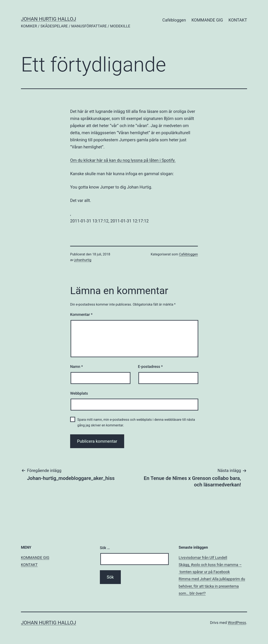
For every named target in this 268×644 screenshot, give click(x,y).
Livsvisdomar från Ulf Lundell (203, 558)
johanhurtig (83, 260)
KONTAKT (238, 20)
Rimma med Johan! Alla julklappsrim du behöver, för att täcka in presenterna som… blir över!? (212, 586)
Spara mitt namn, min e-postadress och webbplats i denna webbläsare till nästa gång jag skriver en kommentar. (136, 422)
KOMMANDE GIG (207, 20)
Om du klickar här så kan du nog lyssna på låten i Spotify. (123, 160)
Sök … (105, 548)
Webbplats (79, 393)
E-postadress (150, 367)
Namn (77, 367)
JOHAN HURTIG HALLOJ (48, 19)
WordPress (237, 623)
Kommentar (81, 314)
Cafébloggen (174, 20)
